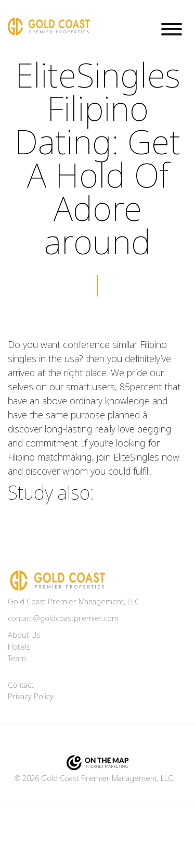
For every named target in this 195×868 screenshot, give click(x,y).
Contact (21, 685)
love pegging (145, 429)
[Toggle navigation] (172, 31)
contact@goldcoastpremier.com (63, 618)
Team (17, 659)
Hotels (19, 647)
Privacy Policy (31, 697)
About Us (24, 635)
